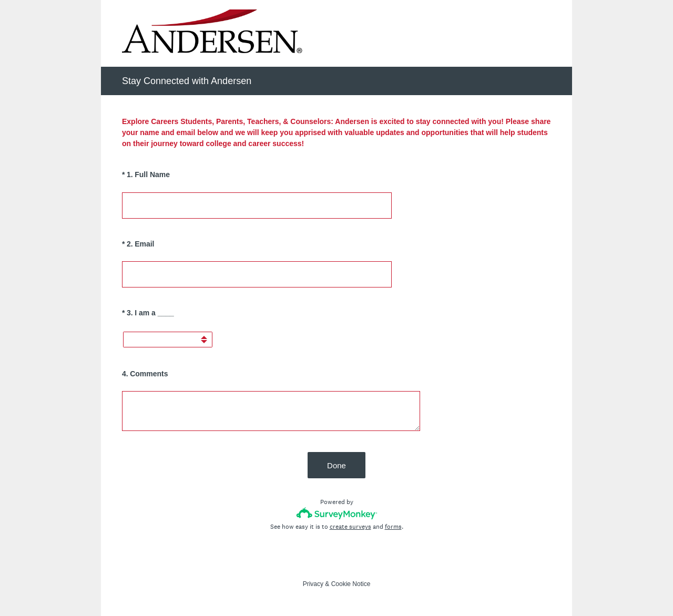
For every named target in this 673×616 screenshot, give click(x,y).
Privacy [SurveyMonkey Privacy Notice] (313, 584)
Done (336, 465)
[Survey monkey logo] (337, 513)
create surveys (350, 527)
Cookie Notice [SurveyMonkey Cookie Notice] (351, 584)
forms (393, 527)
